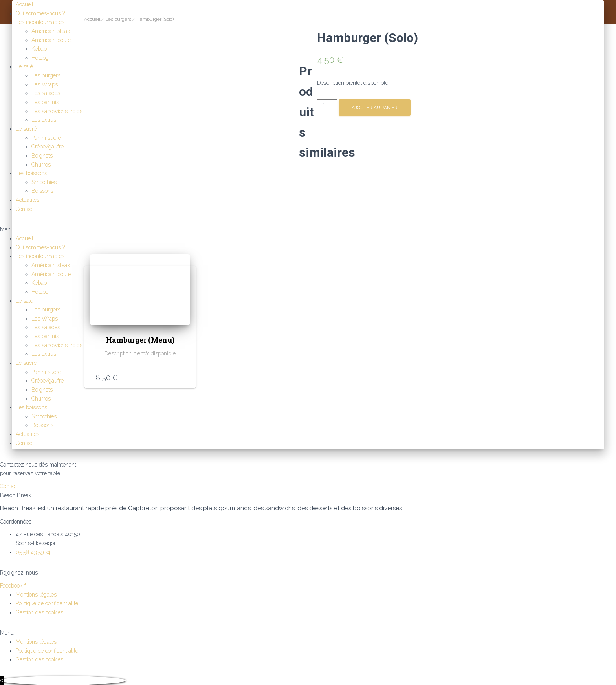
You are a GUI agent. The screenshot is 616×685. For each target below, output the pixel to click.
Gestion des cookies (39, 551)
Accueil (25, 4)
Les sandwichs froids (57, 111)
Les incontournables (40, 22)
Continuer (32, 675)
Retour (66, 661)
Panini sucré (46, 138)
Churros (41, 165)
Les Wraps (45, 84)
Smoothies (44, 182)
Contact (25, 209)
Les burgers (46, 75)
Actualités (27, 200)
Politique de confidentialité (47, 542)
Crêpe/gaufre (48, 147)
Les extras (44, 120)
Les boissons (31, 173)
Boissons (42, 191)
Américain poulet (52, 40)
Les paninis (45, 102)
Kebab (39, 49)
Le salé (24, 66)
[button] (308, 230)
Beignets (42, 156)
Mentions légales (36, 533)
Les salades (46, 93)
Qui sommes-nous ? (40, 13)
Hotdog (40, 58)
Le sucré (26, 129)
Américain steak (51, 31)
